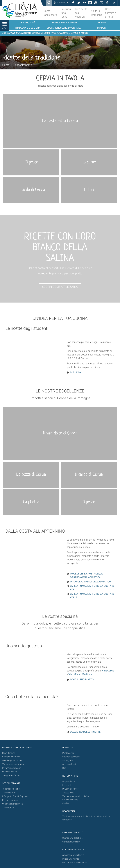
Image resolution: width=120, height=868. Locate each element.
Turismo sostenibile (11, 789)
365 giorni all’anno (11, 776)
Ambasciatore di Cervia (73, 855)
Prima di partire (10, 772)
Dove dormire (9, 753)
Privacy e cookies (70, 789)
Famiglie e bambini (11, 757)
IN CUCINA (76, 372)
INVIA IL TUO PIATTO (82, 679)
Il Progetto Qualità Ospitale (15, 796)
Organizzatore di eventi (13, 804)
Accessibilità (68, 793)
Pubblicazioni (69, 753)
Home (6, 65)
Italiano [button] (62, 3)
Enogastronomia (23, 65)
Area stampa (8, 808)
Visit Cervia (108, 671)
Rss (64, 768)
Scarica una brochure (72, 838)
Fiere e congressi (10, 800)
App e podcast (69, 764)
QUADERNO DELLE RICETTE (85, 732)
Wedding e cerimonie (12, 761)
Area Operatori (9, 793)
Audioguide (68, 761)
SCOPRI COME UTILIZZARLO (60, 287)
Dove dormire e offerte (111, 13)
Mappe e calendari (71, 757)
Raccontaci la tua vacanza (75, 863)
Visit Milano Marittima (81, 674)
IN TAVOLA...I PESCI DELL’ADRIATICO (90, 582)
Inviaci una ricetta (71, 859)
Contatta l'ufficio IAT (72, 842)
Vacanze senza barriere (13, 764)
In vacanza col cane (12, 768)
